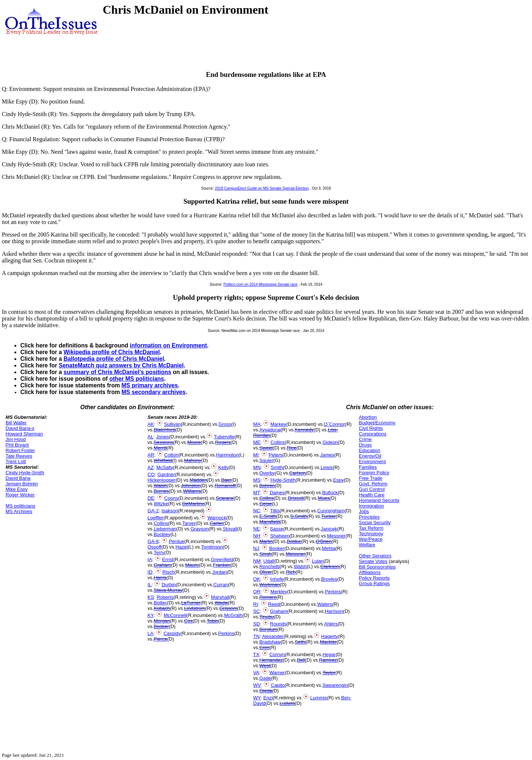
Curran (221, 585)
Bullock (330, 493)
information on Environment (168, 345)
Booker (161, 626)
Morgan (162, 621)
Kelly (224, 467)
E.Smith (268, 516)
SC (256, 611)
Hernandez (271, 660)
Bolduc (294, 541)
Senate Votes (373, 561)
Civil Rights (371, 428)
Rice (291, 448)
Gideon (330, 442)
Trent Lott (16, 462)
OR (257, 592)
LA (150, 633)
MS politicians (20, 506)
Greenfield (222, 559)
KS (151, 597)
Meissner (295, 554)
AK (151, 424)
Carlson (298, 473)
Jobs (364, 511)
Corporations (372, 434)
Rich (291, 572)
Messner (336, 536)
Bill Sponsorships (377, 567)
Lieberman (165, 529)
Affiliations (370, 572)
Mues (324, 498)
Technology (371, 534)
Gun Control (372, 489)
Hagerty (330, 636)
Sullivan (173, 424)
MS (257, 480)
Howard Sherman (24, 434)
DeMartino (193, 504)
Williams (192, 491)
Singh (265, 554)
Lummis (319, 698)
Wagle (221, 603)
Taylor (329, 673)
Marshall (220, 597)
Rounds (278, 624)
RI (255, 604)
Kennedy (304, 430)
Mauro (192, 565)
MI (256, 455)
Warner (277, 673)
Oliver (266, 572)
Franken (222, 565)
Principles (369, 517)
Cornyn (277, 654)
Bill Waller (16, 423)
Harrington (227, 455)
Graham (162, 565)
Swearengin (335, 685)
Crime (365, 439)
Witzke (161, 504)
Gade (265, 678)
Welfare (367, 545)
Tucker (329, 516)
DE (151, 498)
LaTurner (191, 603)
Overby (267, 473)
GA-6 (153, 541)
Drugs (365, 445)
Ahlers (331, 624)
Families (368, 467)
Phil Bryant (17, 445)
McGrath (233, 615)
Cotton (171, 455)
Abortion (368, 417)
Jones (162, 437)
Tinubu (267, 617)
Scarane (225, 498)
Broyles (329, 579)
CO (151, 474)
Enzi (268, 698)
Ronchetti (270, 566)
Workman (270, 585)
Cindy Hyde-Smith (25, 473)
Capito (278, 685)
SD (256, 624)
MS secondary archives (154, 392)
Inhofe (277, 579)
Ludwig (287, 703)
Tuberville (224, 437)
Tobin (213, 621)
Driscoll (296, 498)
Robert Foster (20, 450)
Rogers (223, 442)
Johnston (191, 486)
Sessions (163, 442)
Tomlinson (212, 547)
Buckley (162, 534)
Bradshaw (270, 642)
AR (151, 455)
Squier (266, 460)
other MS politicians (137, 379)
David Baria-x (20, 428)
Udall (269, 561)
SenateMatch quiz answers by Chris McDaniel (121, 365)
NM (257, 561)
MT (256, 493)
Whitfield (163, 460)
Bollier (160, 603)
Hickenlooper (161, 480)
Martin (266, 541)
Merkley (279, 592)
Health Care (371, 495)
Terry (159, 552)
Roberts (165, 597)
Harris (160, 578)
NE (256, 529)
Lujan (318, 561)
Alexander (273, 636)
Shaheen (280, 536)
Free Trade (371, 478)
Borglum (268, 629)
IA (150, 559)
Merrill (160, 448)
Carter (216, 523)
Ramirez (328, 660)
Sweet (266, 448)
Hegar (329, 654)
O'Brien (323, 541)
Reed (274, 604)
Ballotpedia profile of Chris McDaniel (114, 359)
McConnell (175, 615)
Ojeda (266, 691)
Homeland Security (379, 500)
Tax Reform (371, 528)
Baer (226, 480)
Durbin (168, 585)
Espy (339, 480)
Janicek (329, 529)
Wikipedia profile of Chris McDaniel (112, 352)
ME (257, 442)
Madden (198, 480)
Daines (277, 493)
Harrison (334, 611)
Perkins (226, 633)
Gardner (166, 474)
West (265, 666)
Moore (194, 442)
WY (257, 698)
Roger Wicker (20, 495)
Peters (276, 455)
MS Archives (19, 511)
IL (149, 585)
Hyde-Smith (283, 480)
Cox (188, 621)
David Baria (18, 478)
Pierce (161, 639)
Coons (171, 498)
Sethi (300, 642)
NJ (256, 548)
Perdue (177, 541)
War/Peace (371, 539)
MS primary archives (150, 385)
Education (369, 450)
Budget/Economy (377, 423)
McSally (165, 467)
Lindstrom (195, 608)
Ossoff (154, 547)
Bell (301, 660)
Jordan (219, 572)
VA (256, 673)
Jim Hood (16, 439)
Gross (225, 424)
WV (257, 685)
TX (256, 654)
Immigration (371, 506)
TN (256, 636)
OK (257, 579)
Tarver (189, 523)
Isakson (170, 511)
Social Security (375, 522)
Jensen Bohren (22, 484)
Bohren (267, 486)
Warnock (217, 518)
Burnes (161, 491)
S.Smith (299, 516)
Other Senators (375, 556)
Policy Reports (374, 578)
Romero (268, 597)
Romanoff (225, 486)
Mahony (192, 460)
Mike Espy (17, 489)
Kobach (162, 608)
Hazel (182, 547)
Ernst (168, 559)
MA (257, 424)
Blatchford (165, 430)
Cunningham (331, 511)
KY (151, 615)
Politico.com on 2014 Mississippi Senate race (261, 284)
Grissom (228, 608)
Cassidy (172, 633)
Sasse (277, 529)
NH (257, 536)
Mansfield (270, 522)
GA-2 (153, 511)
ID (150, 572)
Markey (278, 424)
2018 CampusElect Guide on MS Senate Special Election (262, 188)
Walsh (160, 486)
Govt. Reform (373, 484)
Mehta (329, 548)
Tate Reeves (19, 456)
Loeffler (155, 518)
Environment (372, 462)
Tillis (275, 511)
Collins (161, 523)
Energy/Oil (370, 456)
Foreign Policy (374, 473)
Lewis (327, 467)
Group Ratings (374, 583)
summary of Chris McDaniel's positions (117, 372)
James (327, 455)
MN (257, 467)
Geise (266, 504)
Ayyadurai (270, 430)
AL (150, 437)
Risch (169, 572)
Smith (277, 467)
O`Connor (335, 424)
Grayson (200, 529)
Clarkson (330, 566)
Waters (325, 604)
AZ (151, 467)
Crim (264, 647)
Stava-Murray (168, 590)
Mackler (328, 642)
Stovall (230, 529)
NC (257, 511)
